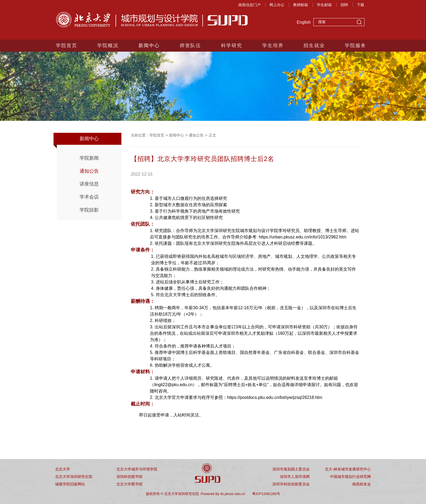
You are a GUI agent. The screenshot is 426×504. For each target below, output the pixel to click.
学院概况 (108, 46)
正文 (212, 135)
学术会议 (89, 197)
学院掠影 (89, 210)
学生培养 (273, 46)
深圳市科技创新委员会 (291, 484)
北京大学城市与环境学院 (137, 469)
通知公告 (89, 171)
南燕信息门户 (249, 5)
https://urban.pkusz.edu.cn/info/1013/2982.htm (303, 237)
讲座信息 (89, 184)
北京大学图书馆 (129, 484)
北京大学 (63, 469)
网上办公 (277, 5)
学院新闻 (89, 158)
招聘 (344, 5)
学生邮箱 (324, 5)
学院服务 (355, 46)
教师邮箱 (301, 5)
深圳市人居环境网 (295, 477)
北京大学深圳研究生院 (74, 477)
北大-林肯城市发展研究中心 (348, 469)
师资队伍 (190, 46)
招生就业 (314, 46)
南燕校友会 (362, 484)
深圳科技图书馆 (129, 477)
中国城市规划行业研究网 (350, 477)
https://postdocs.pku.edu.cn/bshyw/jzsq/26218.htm (275, 397)
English (304, 22)
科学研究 (232, 46)
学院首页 (67, 46)
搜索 (359, 23)
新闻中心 (149, 46)
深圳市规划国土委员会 (291, 469)
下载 (361, 5)
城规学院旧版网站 (70, 484)
